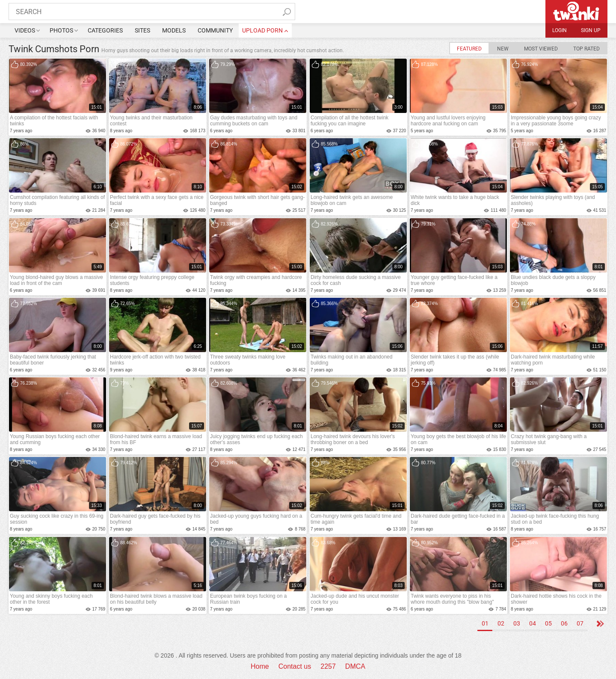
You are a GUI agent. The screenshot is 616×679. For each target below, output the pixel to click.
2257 (328, 666)
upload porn (262, 30)
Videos (25, 30)
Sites (142, 30)
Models (174, 30)
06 (564, 623)
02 (501, 623)
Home (260, 666)
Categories (105, 30)
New (503, 49)
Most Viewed (541, 49)
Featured (469, 49)
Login (560, 30)
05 (548, 623)
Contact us (295, 666)
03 (517, 623)
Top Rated (586, 49)
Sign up (591, 30)
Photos (61, 30)
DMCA (355, 666)
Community (215, 30)
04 (533, 623)
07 (580, 623)
